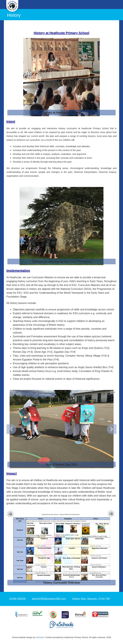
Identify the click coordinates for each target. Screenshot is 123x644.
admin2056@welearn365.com (49, 599)
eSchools (40, 637)
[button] (11, 429)
